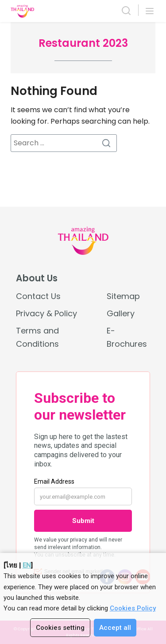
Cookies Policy (133, 608)
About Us (37, 278)
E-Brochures (127, 337)
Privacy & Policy (46, 313)
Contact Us (38, 296)
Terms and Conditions (37, 337)
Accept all (115, 628)
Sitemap (123, 296)
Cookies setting (60, 628)
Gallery (121, 313)
